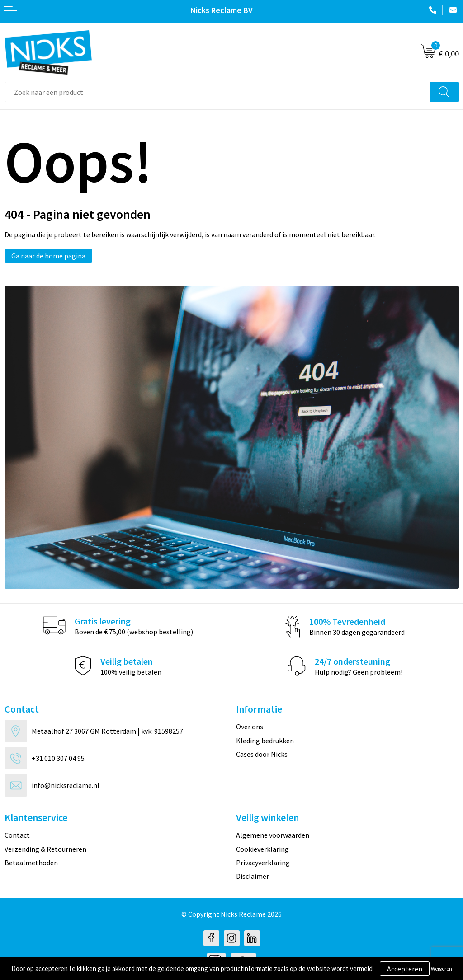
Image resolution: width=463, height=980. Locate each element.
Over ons (250, 727)
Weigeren (442, 968)
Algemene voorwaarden (273, 835)
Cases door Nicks (262, 754)
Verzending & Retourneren (45, 849)
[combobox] (217, 92)
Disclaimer (253, 876)
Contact (17, 835)
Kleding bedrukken (265, 741)
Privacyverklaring (263, 863)
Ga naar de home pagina (48, 256)
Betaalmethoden (31, 863)
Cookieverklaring (262, 849)
